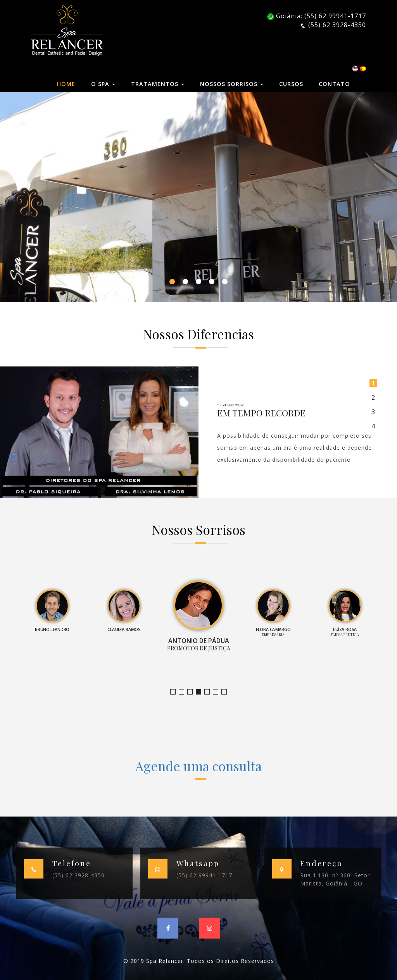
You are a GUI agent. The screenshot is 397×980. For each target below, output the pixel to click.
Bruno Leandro (184, 692)
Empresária (210, 692)
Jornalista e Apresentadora (175, 692)
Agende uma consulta (198, 766)
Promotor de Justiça (201, 692)
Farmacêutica (218, 692)
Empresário (227, 692)
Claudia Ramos (192, 692)
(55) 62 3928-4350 (79, 875)
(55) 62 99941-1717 (204, 875)
